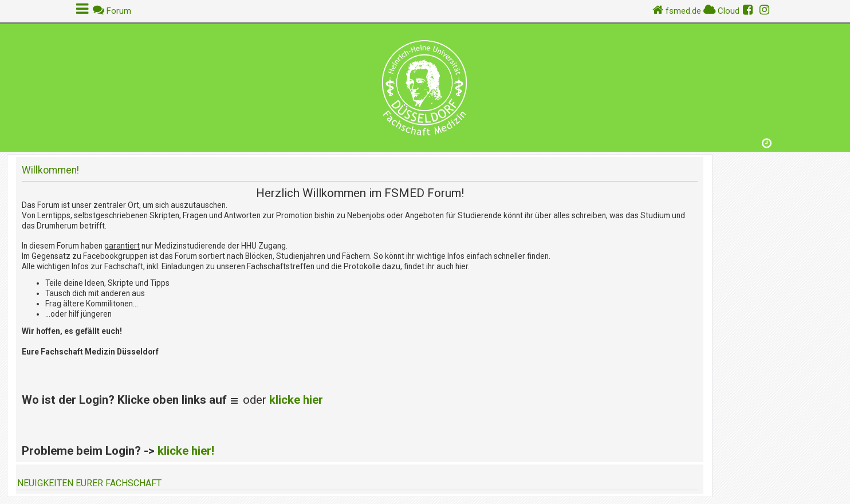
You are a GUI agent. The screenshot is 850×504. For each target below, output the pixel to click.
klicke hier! (186, 451)
